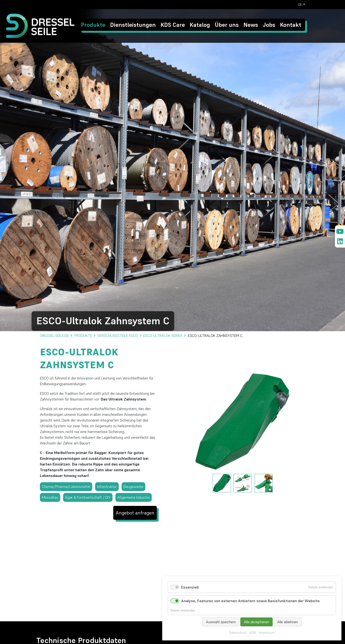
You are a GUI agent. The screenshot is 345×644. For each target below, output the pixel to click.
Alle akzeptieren (256, 622)
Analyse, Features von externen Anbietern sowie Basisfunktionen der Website (250, 601)
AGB (253, 633)
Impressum (267, 633)
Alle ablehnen (288, 622)
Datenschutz (238, 633)
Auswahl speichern (221, 622)
